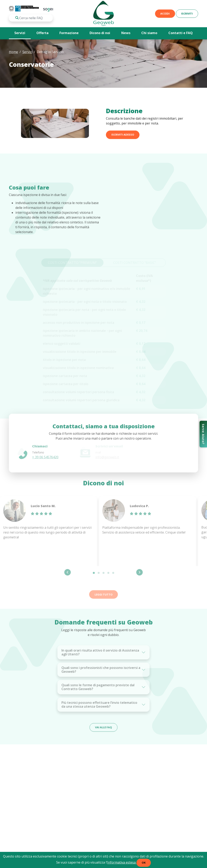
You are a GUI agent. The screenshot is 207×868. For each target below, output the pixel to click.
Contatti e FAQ (181, 33)
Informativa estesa (122, 862)
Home (13, 52)
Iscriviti (187, 14)
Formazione (69, 33)
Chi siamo (149, 33)
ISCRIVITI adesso (123, 138)
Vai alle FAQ (103, 732)
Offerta (42, 33)
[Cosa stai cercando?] (31, 18)
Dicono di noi (100, 33)
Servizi (20, 33)
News (126, 33)
